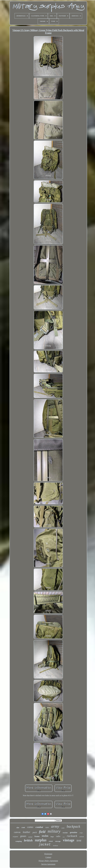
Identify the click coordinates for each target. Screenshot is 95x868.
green (23, 836)
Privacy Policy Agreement (48, 861)
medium (55, 846)
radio (58, 836)
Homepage (48, 854)
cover (51, 841)
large (52, 837)
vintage (69, 840)
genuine (74, 832)
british (28, 840)
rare (47, 827)
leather (27, 832)
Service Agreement (48, 864)
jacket (45, 845)
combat (39, 827)
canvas (17, 832)
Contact (48, 857)
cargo (81, 833)
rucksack (72, 836)
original (15, 837)
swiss (45, 836)
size (18, 828)
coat (23, 827)
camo (30, 827)
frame (37, 836)
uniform (82, 837)
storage (58, 841)
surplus (41, 840)
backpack (73, 826)
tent (79, 840)
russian (65, 833)
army (55, 826)
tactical (30, 837)
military (54, 831)
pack (35, 832)
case (64, 837)
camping (19, 841)
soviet (63, 828)
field (42, 832)
